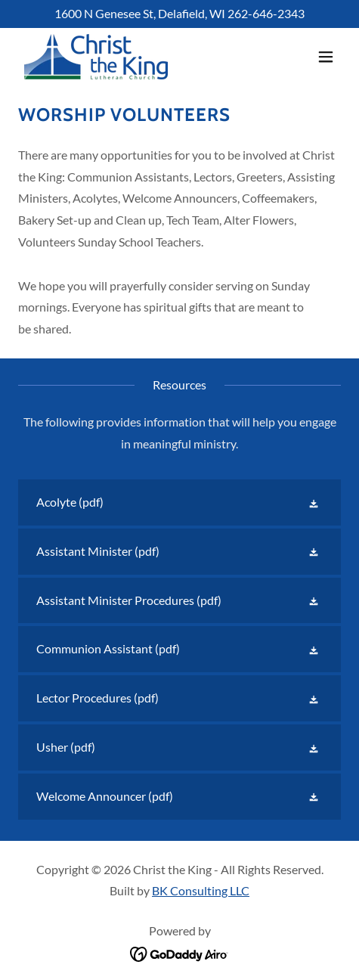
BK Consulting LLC (201, 890)
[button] (326, 57)
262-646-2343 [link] (266, 13)
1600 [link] (68, 13)
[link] (96, 57)
